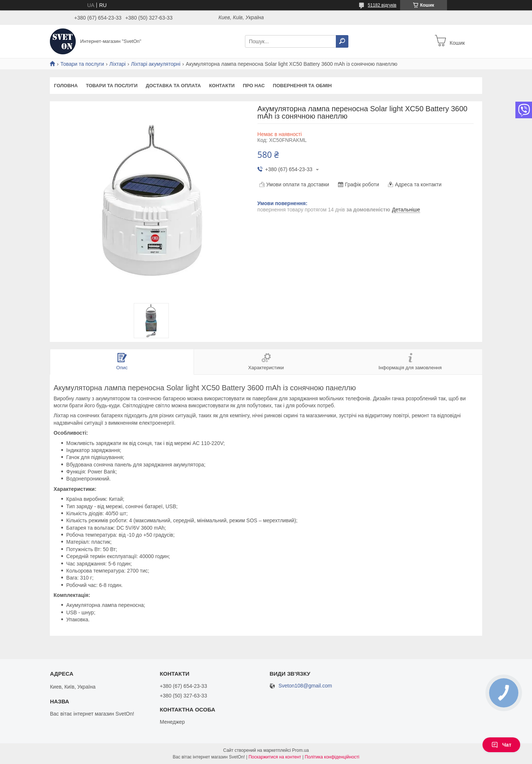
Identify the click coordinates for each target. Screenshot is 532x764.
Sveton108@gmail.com (305, 686)
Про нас (254, 86)
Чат (501, 745)
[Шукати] (342, 41)
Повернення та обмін (302, 86)
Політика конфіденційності (332, 757)
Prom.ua (301, 750)
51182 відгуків (382, 5)
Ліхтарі (117, 64)
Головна (66, 86)
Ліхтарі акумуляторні (156, 64)
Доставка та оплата (173, 86)
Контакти (222, 86)
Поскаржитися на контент (275, 757)
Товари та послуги (82, 64)
